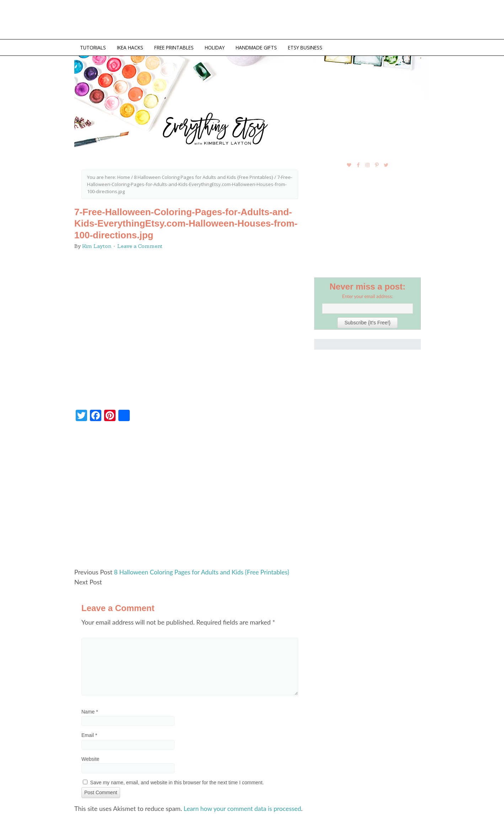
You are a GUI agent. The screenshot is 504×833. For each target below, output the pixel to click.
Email (89, 734)
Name (90, 711)
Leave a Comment (140, 245)
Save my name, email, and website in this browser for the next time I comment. (177, 781)
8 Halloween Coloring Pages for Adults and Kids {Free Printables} (204, 571)
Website (90, 758)
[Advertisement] (190, 497)
